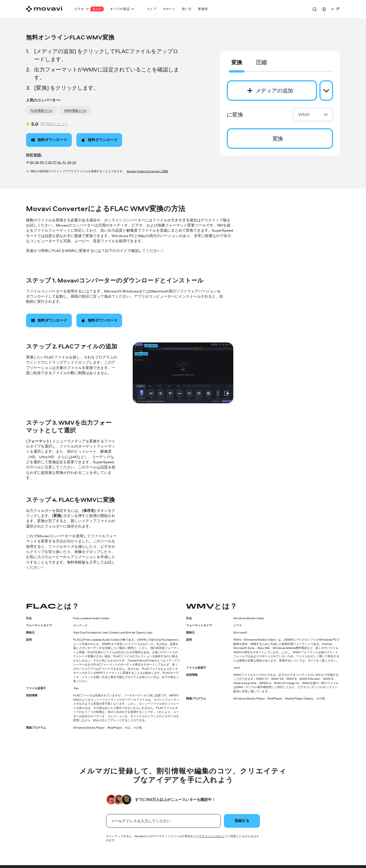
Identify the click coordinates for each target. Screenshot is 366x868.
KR (69, 162)
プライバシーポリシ (212, 836)
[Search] (315, 9)
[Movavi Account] (324, 9)
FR (42, 162)
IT (46, 162)
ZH (74, 162)
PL (64, 162)
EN (32, 162)
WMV (313, 114)
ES (50, 162)
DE (37, 162)
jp (335, 9)
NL (59, 162)
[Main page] (44, 9)
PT (55, 162)
